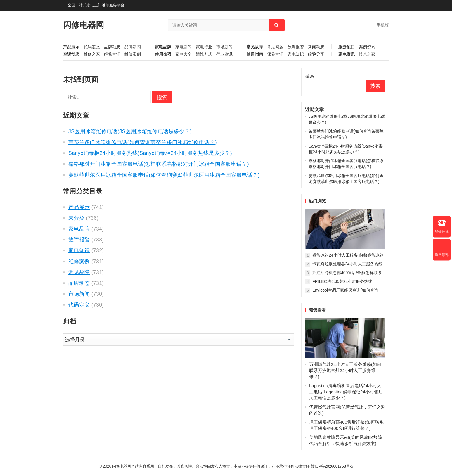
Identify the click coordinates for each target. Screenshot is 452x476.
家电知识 (296, 54)
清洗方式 (204, 54)
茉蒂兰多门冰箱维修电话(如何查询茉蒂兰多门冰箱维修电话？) (143, 142)
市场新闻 (224, 47)
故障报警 (296, 47)
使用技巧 (163, 54)
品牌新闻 (133, 47)
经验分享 (316, 54)
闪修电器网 (84, 25)
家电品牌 (163, 47)
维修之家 (92, 54)
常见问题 (275, 47)
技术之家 (367, 54)
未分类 (76, 218)
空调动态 (71, 54)
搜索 (310, 76)
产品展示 (71, 47)
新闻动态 (316, 47)
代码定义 (92, 47)
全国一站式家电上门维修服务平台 (96, 5)
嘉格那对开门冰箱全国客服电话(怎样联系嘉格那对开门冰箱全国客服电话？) (159, 164)
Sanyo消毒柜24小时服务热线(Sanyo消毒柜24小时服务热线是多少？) (150, 153)
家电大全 (183, 54)
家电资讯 (347, 54)
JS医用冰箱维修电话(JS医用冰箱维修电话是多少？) (130, 131)
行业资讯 (224, 54)
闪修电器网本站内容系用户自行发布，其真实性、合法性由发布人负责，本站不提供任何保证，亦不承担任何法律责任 (211, 466)
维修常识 (112, 54)
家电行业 (204, 47)
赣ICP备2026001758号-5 (332, 466)
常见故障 (255, 47)
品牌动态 (112, 47)
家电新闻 (183, 47)
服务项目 (347, 47)
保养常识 (275, 54)
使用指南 (255, 54)
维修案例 (133, 54)
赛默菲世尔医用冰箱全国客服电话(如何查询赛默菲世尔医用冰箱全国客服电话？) (164, 175)
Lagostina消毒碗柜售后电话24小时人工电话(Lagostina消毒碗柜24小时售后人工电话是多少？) (346, 392)
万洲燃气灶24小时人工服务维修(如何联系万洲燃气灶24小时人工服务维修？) (345, 370)
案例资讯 (367, 47)
